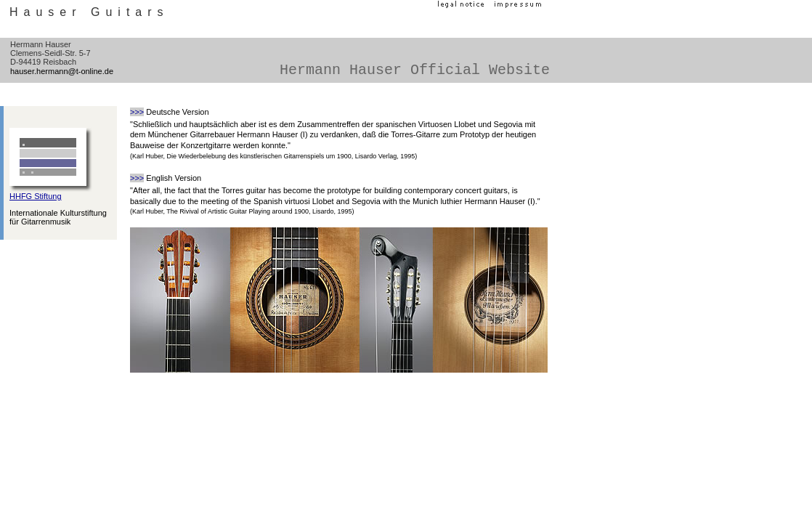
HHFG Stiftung (36, 196)
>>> (137, 112)
